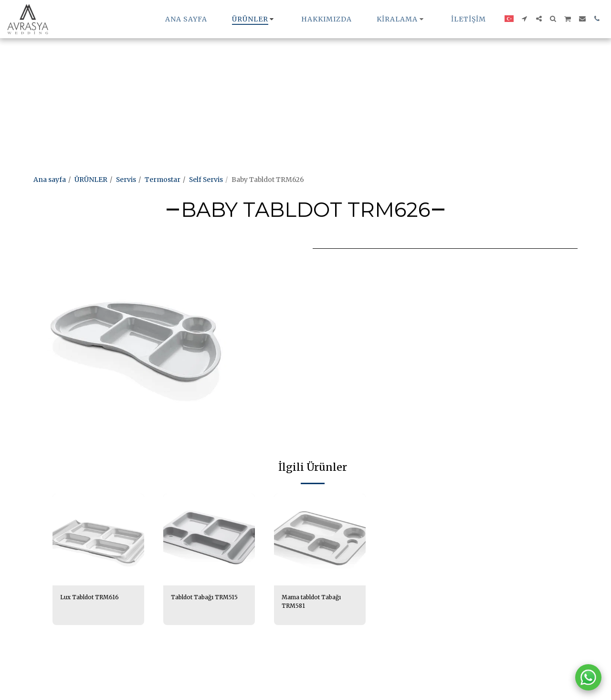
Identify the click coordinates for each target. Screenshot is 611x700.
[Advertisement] (286, 67)
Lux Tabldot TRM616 (94, 598)
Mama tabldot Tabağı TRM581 (316, 603)
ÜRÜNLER (91, 180)
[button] (401, 19)
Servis (126, 180)
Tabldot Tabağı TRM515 (195, 603)
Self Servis (206, 180)
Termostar (163, 180)
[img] (98, 540)
